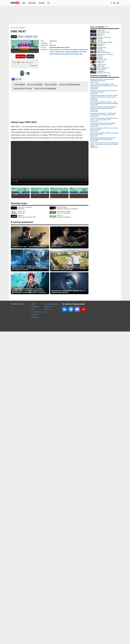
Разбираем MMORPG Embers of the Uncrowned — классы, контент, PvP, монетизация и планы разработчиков (68, 245)
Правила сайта (48, 307)
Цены (35, 37)
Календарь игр (35, 315)
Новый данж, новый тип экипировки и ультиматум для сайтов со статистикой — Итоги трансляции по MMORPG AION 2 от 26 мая (69, 268)
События (21, 37)
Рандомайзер (35, 317)
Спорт (81, 54)
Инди (51, 50)
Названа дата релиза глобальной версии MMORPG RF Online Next (102, 80)
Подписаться (21, 56)
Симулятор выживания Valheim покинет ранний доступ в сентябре (104, 129)
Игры (24, 3)
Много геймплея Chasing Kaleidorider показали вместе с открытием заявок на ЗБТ (104, 119)
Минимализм (60, 52)
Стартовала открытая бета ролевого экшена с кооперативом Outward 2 (104, 91)
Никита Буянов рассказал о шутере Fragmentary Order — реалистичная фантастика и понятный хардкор (104, 144)
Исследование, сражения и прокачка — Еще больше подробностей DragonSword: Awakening (104, 103)
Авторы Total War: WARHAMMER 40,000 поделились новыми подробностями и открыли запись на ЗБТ (104, 86)
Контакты (47, 309)
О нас (46, 312)
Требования (29, 37)
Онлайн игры (35, 307)
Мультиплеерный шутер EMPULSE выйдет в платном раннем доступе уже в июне (103, 124)
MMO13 (33, 304)
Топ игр (33, 309)
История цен (33, 65)
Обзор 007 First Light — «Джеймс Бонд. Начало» (29, 247)
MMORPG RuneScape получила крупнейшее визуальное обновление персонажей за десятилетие (103, 108)
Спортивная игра (67, 50)
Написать (30, 56)
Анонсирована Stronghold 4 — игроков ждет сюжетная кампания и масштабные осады (103, 114)
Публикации (32, 3)
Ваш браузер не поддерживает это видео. (50, 163)
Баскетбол (83, 52)
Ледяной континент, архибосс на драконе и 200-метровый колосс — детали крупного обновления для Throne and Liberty (30, 268)
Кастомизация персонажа (58, 54)
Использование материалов (52, 304)
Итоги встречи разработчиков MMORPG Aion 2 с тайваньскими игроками (68, 292)
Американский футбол (72, 52)
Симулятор (53, 41)
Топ (48, 3)
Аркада (75, 50)
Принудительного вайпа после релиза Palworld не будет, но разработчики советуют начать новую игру (104, 97)
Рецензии (42, 3)
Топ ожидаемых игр (36, 312)
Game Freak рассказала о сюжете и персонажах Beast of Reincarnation (104, 134)
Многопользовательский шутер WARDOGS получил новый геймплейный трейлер (103, 139)
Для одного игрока (72, 54)
